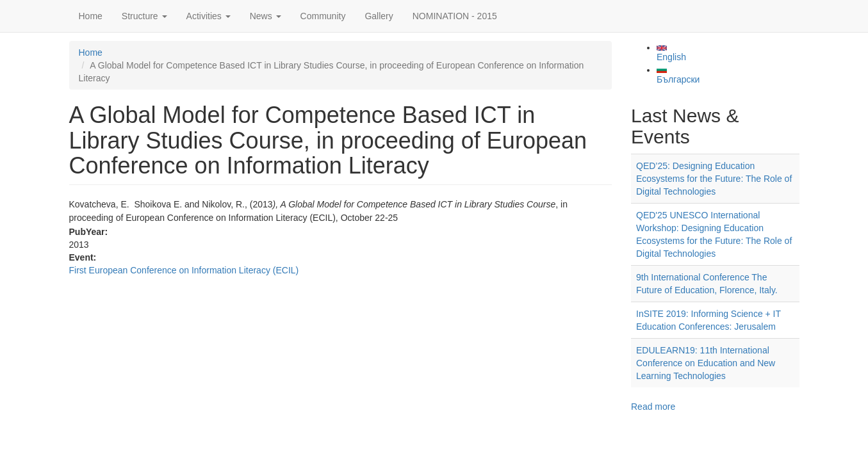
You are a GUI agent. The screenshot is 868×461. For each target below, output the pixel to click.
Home (91, 16)
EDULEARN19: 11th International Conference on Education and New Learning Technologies (706, 363)
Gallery (379, 16)
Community (323, 16)
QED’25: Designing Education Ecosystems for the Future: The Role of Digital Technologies (714, 179)
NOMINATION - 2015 (455, 16)
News (266, 16)
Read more (653, 407)
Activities (209, 16)
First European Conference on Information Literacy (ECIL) (184, 270)
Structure (144, 16)
